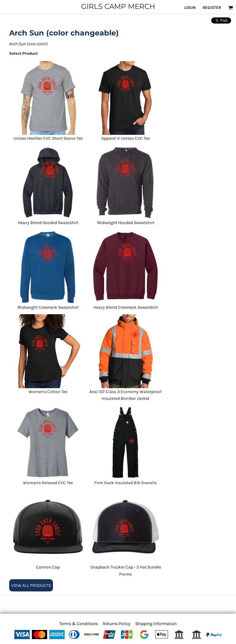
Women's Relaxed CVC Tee (48, 483)
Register (212, 7)
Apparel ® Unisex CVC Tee (125, 138)
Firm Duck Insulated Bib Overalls (125, 483)
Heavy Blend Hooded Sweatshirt (48, 223)
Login (190, 7)
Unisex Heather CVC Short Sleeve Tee (48, 138)
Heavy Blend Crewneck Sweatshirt (126, 307)
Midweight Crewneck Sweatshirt (48, 307)
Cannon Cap (48, 567)
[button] (230, 8)
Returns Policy (117, 624)
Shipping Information (156, 624)
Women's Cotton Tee (48, 392)
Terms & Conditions (79, 624)
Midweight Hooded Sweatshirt (126, 223)
